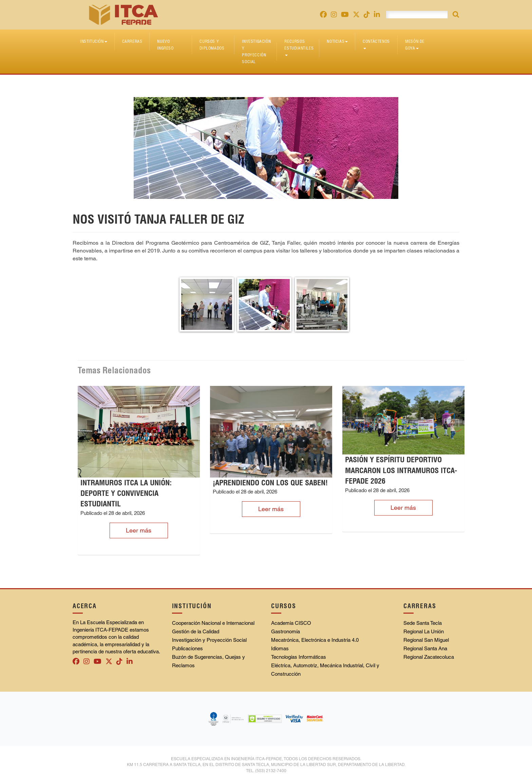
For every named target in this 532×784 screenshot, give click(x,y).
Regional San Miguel (426, 640)
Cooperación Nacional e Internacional (213, 623)
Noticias (337, 41)
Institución (94, 41)
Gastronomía (286, 631)
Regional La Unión (424, 631)
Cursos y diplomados (212, 45)
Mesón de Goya (415, 45)
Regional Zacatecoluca (429, 657)
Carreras (132, 41)
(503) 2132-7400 (271, 771)
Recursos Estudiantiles (299, 47)
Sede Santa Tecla (423, 623)
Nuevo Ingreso (165, 45)
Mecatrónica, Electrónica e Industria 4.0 (315, 640)
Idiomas (280, 648)
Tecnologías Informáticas (299, 657)
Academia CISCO (291, 623)
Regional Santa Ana (425, 648)
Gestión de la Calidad (196, 631)
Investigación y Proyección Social (256, 51)
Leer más (139, 530)
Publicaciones (187, 648)
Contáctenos (376, 44)
